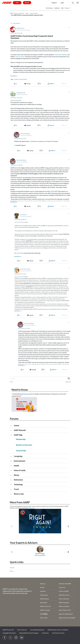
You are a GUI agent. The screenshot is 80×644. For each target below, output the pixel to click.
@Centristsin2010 (16, 100)
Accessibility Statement (37, 630)
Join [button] (17, 3)
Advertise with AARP (65, 584)
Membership (21, 439)
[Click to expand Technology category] (12, 485)
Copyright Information (9, 633)
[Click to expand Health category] (12, 466)
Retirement (18, 480)
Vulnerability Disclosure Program (29, 633)
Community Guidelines (61, 55)
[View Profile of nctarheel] (23, 215)
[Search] (40, 378)
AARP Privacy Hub (8, 630)
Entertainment (20, 461)
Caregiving (18, 456)
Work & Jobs (19, 494)
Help (62, 8)
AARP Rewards (20, 430)
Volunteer (43, 591)
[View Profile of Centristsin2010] (25, 269)
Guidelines (57, 8)
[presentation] (12, 526)
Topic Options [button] (17, 23)
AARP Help (18, 435)
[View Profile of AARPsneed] (20, 28)
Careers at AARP (64, 591)
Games (17, 425)
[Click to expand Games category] (12, 426)
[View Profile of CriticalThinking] (25, 134)
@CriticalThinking (20, 222)
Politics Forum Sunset (21, 79)
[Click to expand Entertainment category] (12, 461)
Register (54, 3)
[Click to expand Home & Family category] (12, 471)
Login (62, 3)
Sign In (12, 571)
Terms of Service (20, 57)
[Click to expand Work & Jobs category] (12, 494)
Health (16, 466)
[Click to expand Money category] (12, 475)
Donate (42, 587)
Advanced (68, 382)
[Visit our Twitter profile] (10, 638)
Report (52, 83)
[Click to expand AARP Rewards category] (12, 430)
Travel (16, 489)
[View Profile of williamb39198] (21, 93)
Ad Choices (45, 633)
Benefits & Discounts (24, 445)
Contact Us (62, 587)
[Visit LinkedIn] (22, 638)
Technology (18, 484)
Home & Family (20, 470)
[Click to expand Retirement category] (12, 480)
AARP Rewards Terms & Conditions (58, 630)
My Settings (49, 8)
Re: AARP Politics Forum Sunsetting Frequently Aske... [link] (27, 15)
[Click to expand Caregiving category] (12, 456)
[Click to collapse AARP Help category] (12, 435)
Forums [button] (67, 8)
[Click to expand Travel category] (12, 489)
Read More (14, 76)
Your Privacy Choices (58, 633)
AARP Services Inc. (64, 595)
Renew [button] (27, 3)
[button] (78, 3)
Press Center (44, 618)
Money (17, 475)
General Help (21, 451)
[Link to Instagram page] (16, 638)
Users (11, 382)
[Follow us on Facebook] (5, 638)
